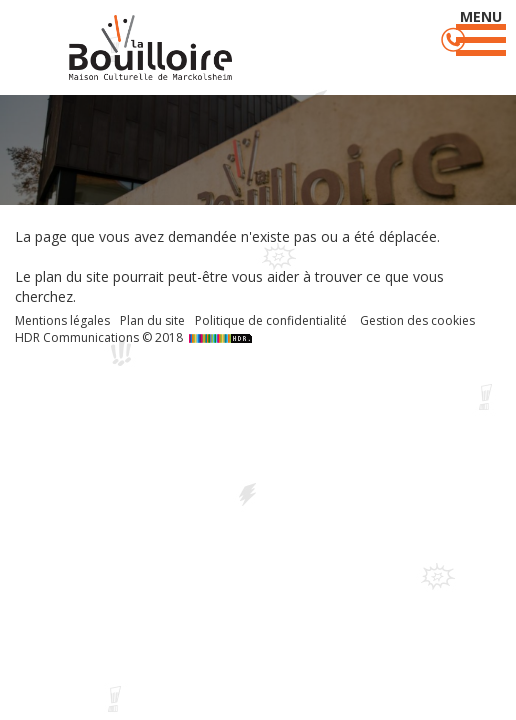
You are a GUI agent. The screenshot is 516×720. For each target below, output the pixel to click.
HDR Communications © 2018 (136, 337)
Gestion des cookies (417, 320)
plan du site (72, 276)
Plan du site (152, 320)
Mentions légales (62, 320)
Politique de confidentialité (271, 320)
